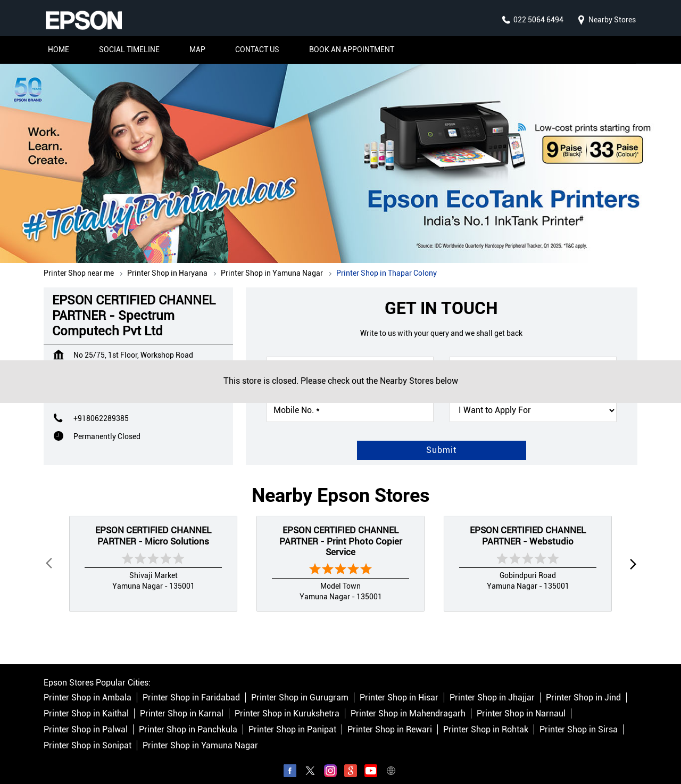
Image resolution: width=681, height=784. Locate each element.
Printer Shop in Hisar (399, 687)
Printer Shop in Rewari (390, 719)
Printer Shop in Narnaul (521, 703)
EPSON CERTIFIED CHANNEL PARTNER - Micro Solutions (153, 525)
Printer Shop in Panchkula (188, 719)
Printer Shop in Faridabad (191, 687)
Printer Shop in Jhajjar (492, 687)
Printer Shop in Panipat (292, 719)
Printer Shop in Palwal (86, 719)
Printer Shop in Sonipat (88, 735)
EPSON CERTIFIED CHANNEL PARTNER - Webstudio (528, 525)
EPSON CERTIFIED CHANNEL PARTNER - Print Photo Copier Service (341, 530)
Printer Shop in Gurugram (300, 687)
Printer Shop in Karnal (182, 703)
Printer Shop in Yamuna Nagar (200, 735)
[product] (533, 400)
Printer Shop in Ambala (88, 687)
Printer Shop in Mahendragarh (408, 703)
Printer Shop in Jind (583, 687)
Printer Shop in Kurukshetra (287, 703)
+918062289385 (101, 408)
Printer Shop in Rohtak (486, 719)
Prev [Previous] (50, 553)
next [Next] (631, 553)
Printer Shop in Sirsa (579, 719)
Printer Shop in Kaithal (86, 703)
